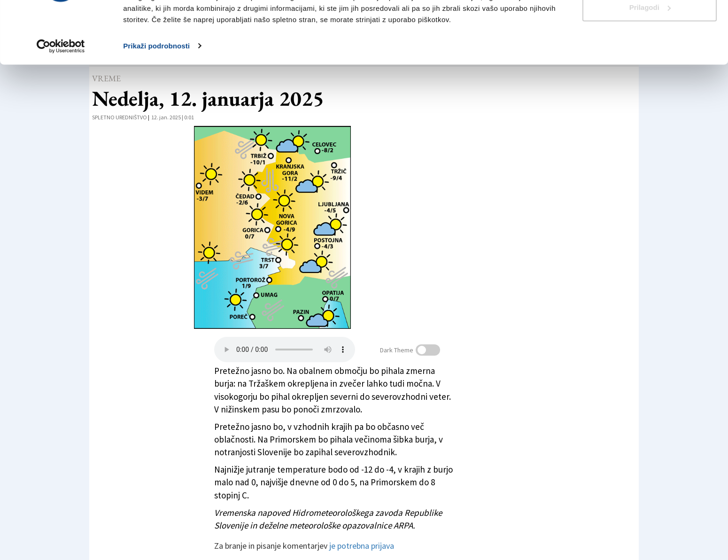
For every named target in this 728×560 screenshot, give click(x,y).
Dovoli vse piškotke (650, 25)
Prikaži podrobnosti (156, 94)
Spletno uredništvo (120, 117)
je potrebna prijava (362, 546)
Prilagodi (650, 56)
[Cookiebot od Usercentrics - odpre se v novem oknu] (61, 94)
